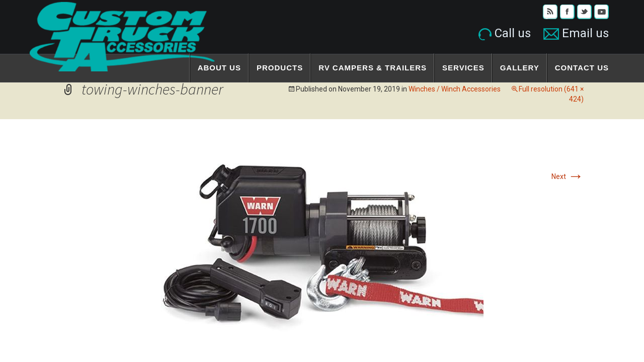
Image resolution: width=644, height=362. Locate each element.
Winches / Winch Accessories (455, 89)
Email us (576, 33)
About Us (219, 68)
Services (463, 68)
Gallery (520, 68)
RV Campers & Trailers (373, 68)
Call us (505, 33)
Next (568, 176)
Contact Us (582, 68)
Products (280, 68)
